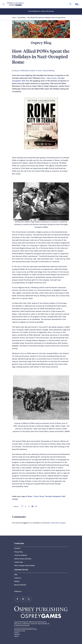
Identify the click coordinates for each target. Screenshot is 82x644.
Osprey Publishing (49, 71)
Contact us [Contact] (18, 578)
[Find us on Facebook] (17, 599)
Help (16, 575)
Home (14, 18)
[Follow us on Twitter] (29, 599)
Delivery (17, 581)
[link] (22, 506)
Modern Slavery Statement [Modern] (23, 559)
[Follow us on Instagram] (23, 599)
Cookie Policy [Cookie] (19, 562)
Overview (17, 548)
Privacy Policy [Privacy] (19, 552)
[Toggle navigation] (3, 4)
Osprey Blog (21, 18)
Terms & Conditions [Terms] (21, 555)
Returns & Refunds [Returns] (20, 585)
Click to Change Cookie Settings (24, 566)
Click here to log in (58, 523)
